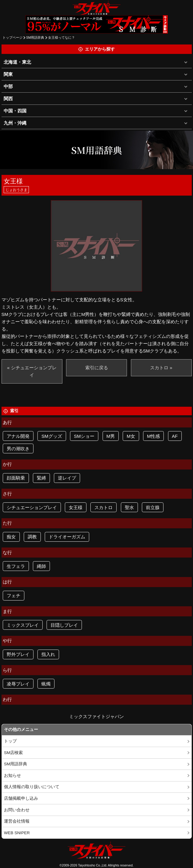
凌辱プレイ (18, 684)
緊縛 (41, 478)
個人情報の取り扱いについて (32, 787)
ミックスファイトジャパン (96, 716)
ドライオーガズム (67, 537)
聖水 (129, 507)
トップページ (12, 37)
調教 (32, 537)
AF (175, 436)
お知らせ (12, 776)
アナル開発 (18, 436)
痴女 (11, 537)
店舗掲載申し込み (21, 798)
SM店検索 (13, 753)
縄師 (41, 566)
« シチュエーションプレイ (32, 371)
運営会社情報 (17, 821)
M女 (131, 436)
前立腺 (153, 507)
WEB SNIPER (17, 833)
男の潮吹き (18, 449)
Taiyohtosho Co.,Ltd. (93, 865)
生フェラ (16, 566)
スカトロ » (161, 368)
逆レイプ (67, 478)
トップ (10, 741)
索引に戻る (97, 368)
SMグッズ (52, 436)
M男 (111, 436)
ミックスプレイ (23, 625)
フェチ (14, 595)
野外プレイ (18, 654)
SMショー (84, 436)
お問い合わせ (17, 810)
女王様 (76, 507)
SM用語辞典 (35, 37)
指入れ (48, 654)
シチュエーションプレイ (32, 507)
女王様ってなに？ (61, 37)
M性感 (154, 436)
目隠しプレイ (64, 625)
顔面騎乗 (16, 478)
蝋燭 (46, 684)
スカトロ (104, 507)
